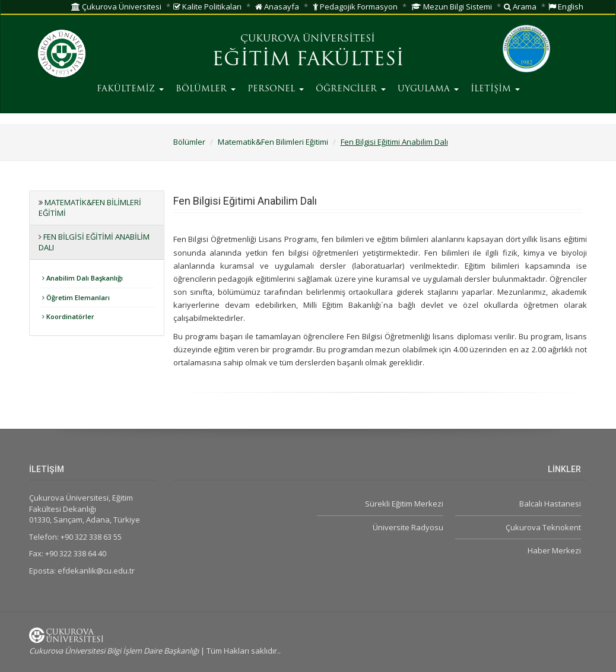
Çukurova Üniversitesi (116, 7)
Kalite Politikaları (207, 7)
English (566, 7)
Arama (520, 7)
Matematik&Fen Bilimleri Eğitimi (273, 142)
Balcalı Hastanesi (550, 504)
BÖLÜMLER (206, 89)
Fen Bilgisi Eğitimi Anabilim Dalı (394, 142)
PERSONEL (276, 89)
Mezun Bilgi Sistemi (452, 7)
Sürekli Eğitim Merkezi (404, 504)
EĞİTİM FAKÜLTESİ (308, 60)
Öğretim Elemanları (76, 297)
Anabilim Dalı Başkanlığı (82, 278)
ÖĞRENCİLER (351, 89)
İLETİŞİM (495, 89)
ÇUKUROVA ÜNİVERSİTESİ (308, 39)
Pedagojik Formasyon (355, 7)
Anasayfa (277, 7)
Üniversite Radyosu (408, 527)
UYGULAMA (428, 89)
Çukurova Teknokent (543, 527)
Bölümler (189, 142)
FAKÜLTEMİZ (130, 89)
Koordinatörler (68, 316)
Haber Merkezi (554, 550)
